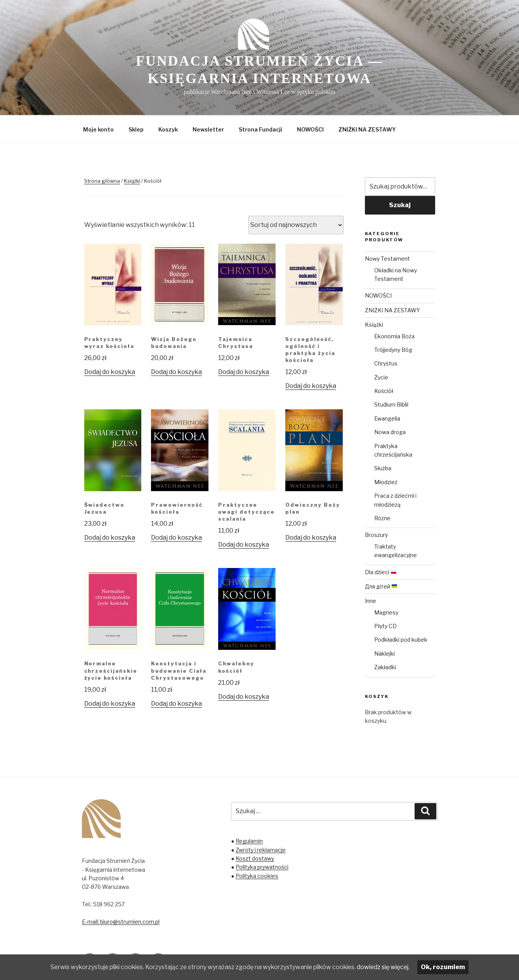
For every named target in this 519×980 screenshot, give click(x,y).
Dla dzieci (381, 572)
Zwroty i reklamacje (261, 850)
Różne (382, 518)
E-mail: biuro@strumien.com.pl (121, 922)
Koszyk (168, 129)
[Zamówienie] (296, 225)
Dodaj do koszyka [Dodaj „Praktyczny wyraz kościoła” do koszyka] (110, 372)
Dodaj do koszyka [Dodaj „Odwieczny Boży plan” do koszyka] (311, 538)
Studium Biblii (391, 404)
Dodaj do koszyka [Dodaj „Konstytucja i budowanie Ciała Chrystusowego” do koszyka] (176, 704)
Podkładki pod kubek (401, 640)
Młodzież (386, 482)
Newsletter (208, 129)
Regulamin (249, 841)
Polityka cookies (257, 876)
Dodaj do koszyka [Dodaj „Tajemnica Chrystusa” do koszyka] (244, 372)
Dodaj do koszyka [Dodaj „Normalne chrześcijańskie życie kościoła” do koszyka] (110, 704)
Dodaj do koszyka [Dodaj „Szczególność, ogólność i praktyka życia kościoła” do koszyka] (311, 386)
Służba (383, 468)
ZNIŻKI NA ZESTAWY (367, 129)
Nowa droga (390, 432)
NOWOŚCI (310, 129)
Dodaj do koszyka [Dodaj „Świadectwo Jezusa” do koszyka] (110, 538)
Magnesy (386, 612)
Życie (381, 377)
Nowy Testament (387, 259)
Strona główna (102, 181)
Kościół (384, 391)
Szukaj (400, 205)
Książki (132, 181)
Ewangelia (387, 418)
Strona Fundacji (260, 129)
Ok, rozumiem (452, 967)
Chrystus (386, 363)
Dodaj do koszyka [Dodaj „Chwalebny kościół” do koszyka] (244, 697)
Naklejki (384, 654)
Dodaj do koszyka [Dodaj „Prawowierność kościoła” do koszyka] (176, 538)
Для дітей (381, 586)
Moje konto (98, 129)
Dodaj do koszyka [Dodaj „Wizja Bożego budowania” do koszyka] (176, 372)
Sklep (136, 129)
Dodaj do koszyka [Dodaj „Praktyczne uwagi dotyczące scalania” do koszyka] (244, 545)
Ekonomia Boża (394, 336)
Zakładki (385, 667)
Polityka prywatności (262, 867)
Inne (371, 601)
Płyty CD (385, 626)
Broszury (376, 535)
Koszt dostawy (255, 858)
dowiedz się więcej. (391, 967)
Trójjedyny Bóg (393, 350)
